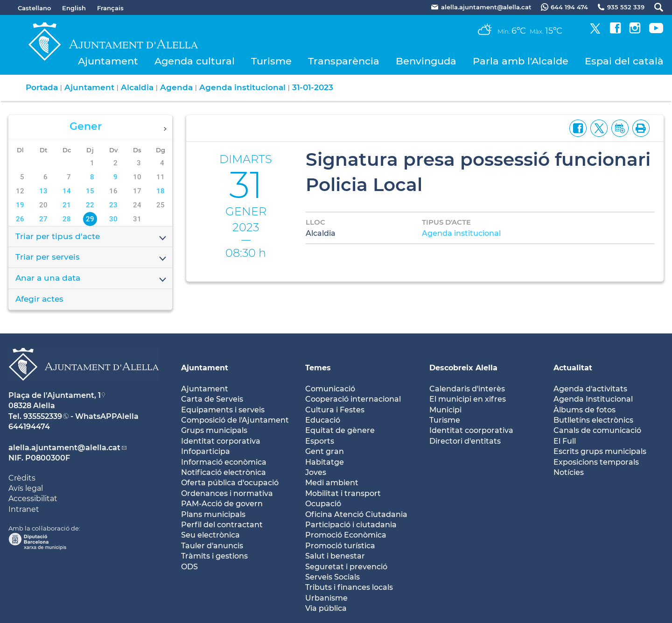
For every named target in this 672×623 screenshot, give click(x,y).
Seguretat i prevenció (346, 567)
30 (113, 219)
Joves (316, 472)
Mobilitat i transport (343, 493)
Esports (320, 441)
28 (67, 219)
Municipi (445, 410)
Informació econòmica (224, 462)
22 (90, 205)
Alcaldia (137, 87)
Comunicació (330, 389)
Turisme (271, 61)
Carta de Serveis (212, 399)
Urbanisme (326, 598)
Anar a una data (91, 279)
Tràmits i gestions (214, 556)
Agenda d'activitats (590, 389)
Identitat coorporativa (471, 430)
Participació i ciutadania (351, 525)
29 (90, 219)
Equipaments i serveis (223, 410)
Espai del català (624, 61)
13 (43, 191)
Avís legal (26, 488)
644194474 (29, 427)
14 (67, 191)
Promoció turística (340, 546)
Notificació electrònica (224, 472)
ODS (189, 567)
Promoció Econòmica (346, 535)
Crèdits (22, 478)
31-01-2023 (313, 87)
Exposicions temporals (596, 462)
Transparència (344, 61)
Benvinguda (426, 61)
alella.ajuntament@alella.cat (64, 448)
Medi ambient (332, 483)
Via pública (326, 608)
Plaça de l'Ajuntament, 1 (55, 395)
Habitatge (325, 462)
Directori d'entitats (465, 441)
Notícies (569, 472)
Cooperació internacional (353, 399)
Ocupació (323, 504)
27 (43, 219)
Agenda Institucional (593, 399)
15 (90, 191)
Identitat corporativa (221, 441)
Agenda (176, 87)
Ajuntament (108, 61)
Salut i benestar (335, 556)
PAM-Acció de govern (222, 504)
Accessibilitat (33, 499)
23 (113, 205)
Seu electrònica (210, 535)
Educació (323, 420)
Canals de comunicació (597, 430)
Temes (318, 368)
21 (67, 205)
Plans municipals (213, 514)
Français (110, 8)
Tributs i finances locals (349, 587)
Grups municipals (214, 430)
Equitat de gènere (340, 430)
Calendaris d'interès (467, 389)
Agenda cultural (195, 61)
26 (20, 219)
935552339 (43, 416)
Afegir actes (39, 299)
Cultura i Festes (335, 410)
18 (161, 191)
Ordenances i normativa (227, 493)
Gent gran (325, 451)
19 (20, 205)
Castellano (34, 8)
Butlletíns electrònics (593, 420)
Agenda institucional (242, 87)
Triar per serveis (91, 258)
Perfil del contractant (222, 525)
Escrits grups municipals (600, 451)
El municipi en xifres (468, 399)
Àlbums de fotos (584, 410)
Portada (42, 87)
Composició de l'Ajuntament (235, 420)
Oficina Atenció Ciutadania (356, 514)
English (74, 8)
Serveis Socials (332, 577)
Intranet (24, 509)
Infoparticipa (206, 451)
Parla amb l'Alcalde (521, 61)
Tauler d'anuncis (212, 546)
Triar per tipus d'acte (91, 237)
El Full (565, 441)
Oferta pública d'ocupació (230, 483)
